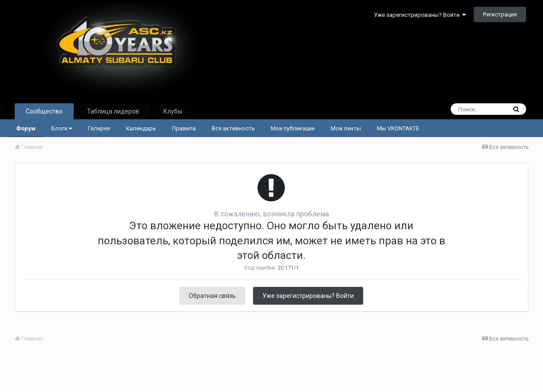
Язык (177, 361)
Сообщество (44, 111)
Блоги (62, 128)
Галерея (99, 128)
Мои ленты (346, 128)
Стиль (206, 361)
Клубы (173, 111)
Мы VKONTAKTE (398, 128)
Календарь (141, 128)
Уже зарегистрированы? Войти (420, 15)
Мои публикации (293, 128)
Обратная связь (212, 296)
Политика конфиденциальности (273, 361)
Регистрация (500, 14)
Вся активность (233, 128)
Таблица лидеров (113, 111)
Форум (26, 128)
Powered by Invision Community (271, 379)
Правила (184, 128)
